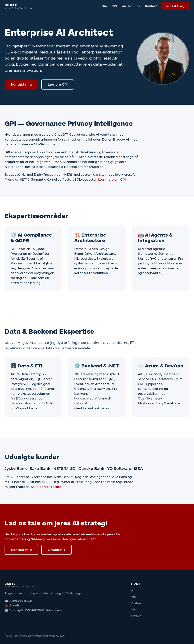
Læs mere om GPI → (113, 180)
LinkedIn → (57, 550)
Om (104, 6)
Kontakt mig (175, 6)
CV (138, 6)
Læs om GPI (58, 84)
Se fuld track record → (47, 487)
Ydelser (127, 6)
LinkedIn (15, 605)
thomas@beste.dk (21, 601)
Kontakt (151, 6)
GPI (114, 6)
